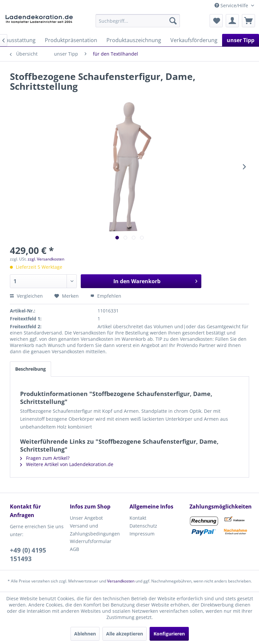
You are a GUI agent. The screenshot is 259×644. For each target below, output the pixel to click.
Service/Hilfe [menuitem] (232, 5)
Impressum (142, 534)
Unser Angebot (86, 518)
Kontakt (138, 518)
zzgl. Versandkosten (46, 259)
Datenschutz (143, 526)
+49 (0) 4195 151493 (28, 555)
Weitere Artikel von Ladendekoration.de (67, 464)
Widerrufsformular (91, 541)
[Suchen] (173, 21)
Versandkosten (121, 581)
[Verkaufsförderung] (194, 40)
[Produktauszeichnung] (134, 40)
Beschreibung (30, 369)
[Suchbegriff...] (138, 21)
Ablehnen (85, 634)
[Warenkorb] (248, 21)
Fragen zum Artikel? (45, 458)
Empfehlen (106, 296)
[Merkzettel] (216, 21)
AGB (74, 549)
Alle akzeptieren (125, 634)
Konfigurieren (169, 634)
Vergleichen (26, 296)
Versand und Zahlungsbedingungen (95, 530)
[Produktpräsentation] (71, 40)
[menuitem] (138, 21)
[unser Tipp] (241, 40)
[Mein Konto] (232, 21)
